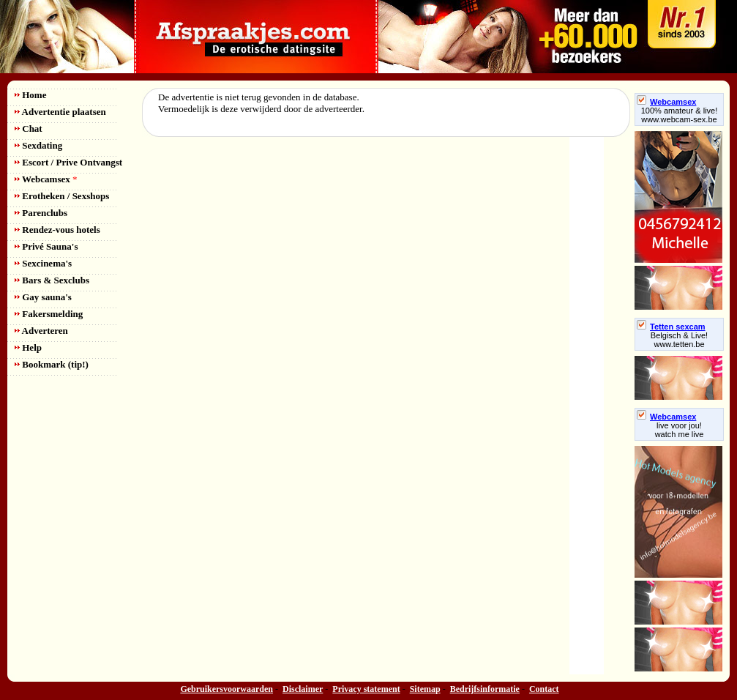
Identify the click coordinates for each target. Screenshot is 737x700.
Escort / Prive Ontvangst (68, 162)
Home (30, 95)
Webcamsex (46, 179)
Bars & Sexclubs (52, 280)
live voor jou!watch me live (680, 430)
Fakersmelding (49, 314)
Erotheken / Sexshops (62, 196)
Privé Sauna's (46, 246)
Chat (29, 129)
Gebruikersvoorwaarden (227, 689)
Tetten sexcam (671, 327)
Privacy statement (366, 689)
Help (28, 347)
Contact (544, 689)
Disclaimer (303, 689)
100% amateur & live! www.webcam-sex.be (680, 115)
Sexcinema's (43, 263)
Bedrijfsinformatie (485, 689)
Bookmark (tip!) (52, 364)
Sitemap (425, 689)
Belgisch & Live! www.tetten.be (679, 340)
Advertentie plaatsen (60, 112)
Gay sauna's (43, 297)
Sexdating (38, 145)
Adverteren (41, 331)
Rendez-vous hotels (57, 230)
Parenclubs (41, 213)
